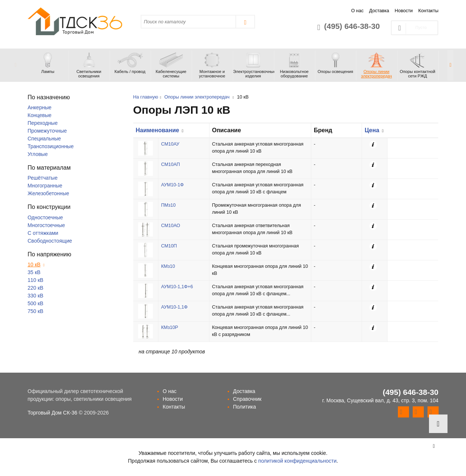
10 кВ (34, 264)
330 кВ (36, 296)
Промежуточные (47, 131)
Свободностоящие (50, 241)
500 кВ (36, 303)
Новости (404, 11)
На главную (146, 97)
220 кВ (36, 288)
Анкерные (40, 107)
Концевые (40, 115)
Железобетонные (48, 193)
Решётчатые (43, 178)
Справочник (247, 399)
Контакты (428, 11)
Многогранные (45, 186)
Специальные (44, 139)
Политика (245, 407)
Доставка (379, 11)
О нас (358, 11)
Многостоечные (46, 225)
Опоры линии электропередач (197, 97)
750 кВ (36, 311)
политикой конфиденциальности (298, 461)
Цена (372, 130)
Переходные (43, 123)
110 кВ (36, 280)
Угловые (38, 154)
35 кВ (34, 272)
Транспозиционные (51, 146)
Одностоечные (46, 217)
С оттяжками (43, 233)
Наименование (157, 130)
